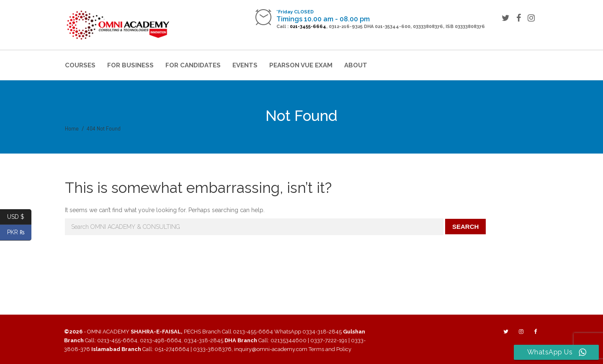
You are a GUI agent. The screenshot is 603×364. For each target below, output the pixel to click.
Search (465, 227)
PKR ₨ (19, 232)
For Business (130, 65)
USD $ (19, 217)
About (356, 65)
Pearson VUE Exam (301, 65)
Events (245, 65)
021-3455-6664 (308, 27)
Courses (80, 65)
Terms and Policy (330, 349)
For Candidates (193, 65)
